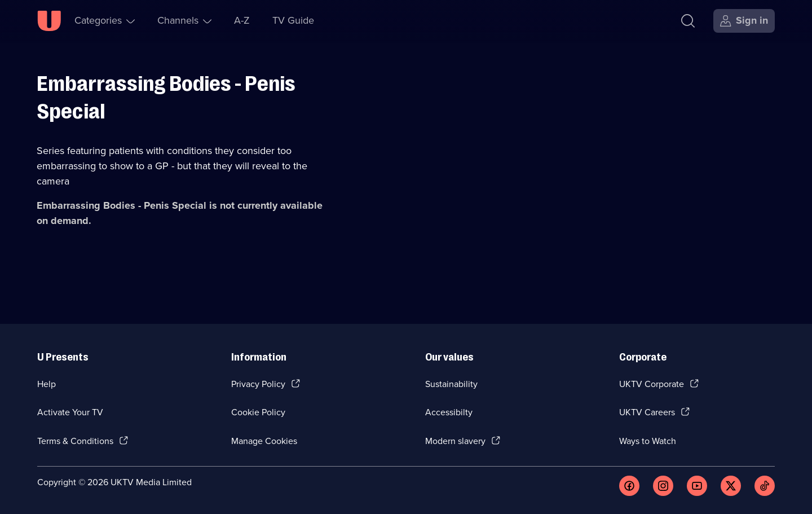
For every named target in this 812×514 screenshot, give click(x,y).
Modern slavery (455, 441)
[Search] (688, 21)
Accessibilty (449, 412)
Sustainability (451, 384)
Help (47, 384)
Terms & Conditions (75, 441)
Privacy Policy (258, 384)
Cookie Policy (258, 412)
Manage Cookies (264, 441)
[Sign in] (744, 21)
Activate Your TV (70, 412)
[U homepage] (49, 21)
